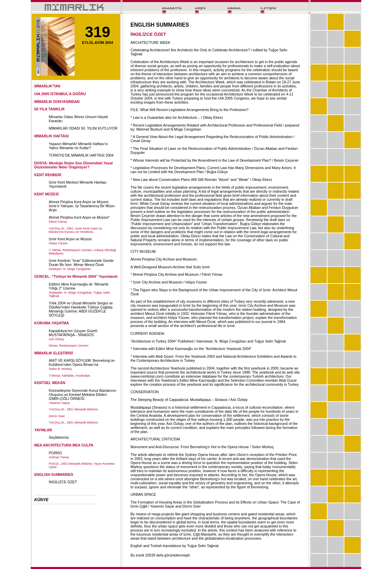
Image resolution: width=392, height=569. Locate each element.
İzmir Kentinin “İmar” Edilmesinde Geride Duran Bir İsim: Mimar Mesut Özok (81, 263)
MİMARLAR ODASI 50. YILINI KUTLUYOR (83, 128)
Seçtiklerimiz (59, 437)
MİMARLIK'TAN (47, 86)
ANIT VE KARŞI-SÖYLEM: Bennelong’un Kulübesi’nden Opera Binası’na (82, 362)
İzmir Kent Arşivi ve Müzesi (70, 239)
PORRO (56, 453)
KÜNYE (42, 500)
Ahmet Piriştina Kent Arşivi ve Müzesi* (79, 217)
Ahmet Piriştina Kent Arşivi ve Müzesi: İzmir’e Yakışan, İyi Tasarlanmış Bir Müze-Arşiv (82, 206)
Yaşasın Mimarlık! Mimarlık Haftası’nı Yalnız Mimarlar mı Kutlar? (79, 146)
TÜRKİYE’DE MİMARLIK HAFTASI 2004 (81, 155)
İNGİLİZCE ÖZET (63, 482)
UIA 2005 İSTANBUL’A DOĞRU (60, 94)
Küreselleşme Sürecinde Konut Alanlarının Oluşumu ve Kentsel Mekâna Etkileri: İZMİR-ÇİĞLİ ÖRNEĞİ (83, 395)
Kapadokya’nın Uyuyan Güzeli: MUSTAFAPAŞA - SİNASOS (74, 333)
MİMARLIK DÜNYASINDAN (57, 102)
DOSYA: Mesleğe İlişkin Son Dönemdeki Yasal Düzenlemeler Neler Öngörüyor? (74, 165)
